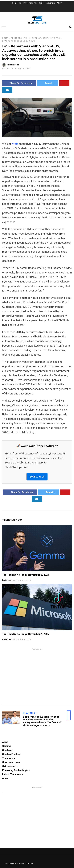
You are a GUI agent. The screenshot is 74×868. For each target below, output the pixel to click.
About (59, 3)
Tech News (9, 758)
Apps (5, 742)
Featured (17, 38)
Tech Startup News (44, 38)
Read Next (30, 713)
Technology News (25, 41)
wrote (15, 144)
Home (15, 3)
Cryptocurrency (11, 762)
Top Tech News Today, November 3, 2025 (26, 575)
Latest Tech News (13, 774)
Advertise (51, 3)
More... (6, 779)
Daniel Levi (7, 580)
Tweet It (48, 83)
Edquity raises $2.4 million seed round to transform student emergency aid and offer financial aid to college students (42, 721)
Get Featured (37, 477)
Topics (42, 3)
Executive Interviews (28, 3)
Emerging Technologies (16, 770)
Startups (7, 750)
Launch (27, 38)
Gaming (6, 746)
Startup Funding (11, 754)
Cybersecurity (10, 766)
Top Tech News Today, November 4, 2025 (26, 634)
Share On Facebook (19, 83)
